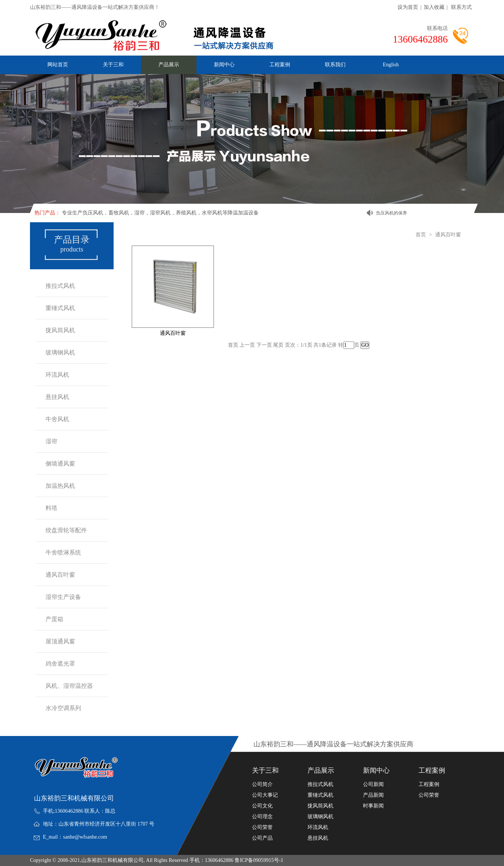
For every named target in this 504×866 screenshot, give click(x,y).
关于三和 (113, 65)
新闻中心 (224, 65)
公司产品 (262, 838)
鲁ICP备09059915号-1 (259, 860)
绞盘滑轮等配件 (66, 530)
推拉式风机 (60, 286)
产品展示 (169, 65)
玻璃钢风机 (60, 352)
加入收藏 (434, 7)
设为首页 (408, 7)
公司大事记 (265, 795)
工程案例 (280, 65)
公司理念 (262, 817)
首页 (421, 235)
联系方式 (461, 7)
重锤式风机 (60, 308)
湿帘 (51, 441)
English (391, 65)
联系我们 (335, 65)
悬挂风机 (57, 397)
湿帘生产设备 (63, 597)
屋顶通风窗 (60, 641)
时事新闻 (373, 806)
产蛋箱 (54, 619)
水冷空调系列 (63, 708)
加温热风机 (60, 486)
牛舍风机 (57, 419)
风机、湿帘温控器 (69, 686)
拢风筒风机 (60, 330)
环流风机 (57, 375)
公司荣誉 (262, 827)
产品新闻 (373, 795)
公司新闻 (373, 785)
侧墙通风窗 (60, 464)
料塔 (51, 508)
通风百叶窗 (60, 575)
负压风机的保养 (392, 213)
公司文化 (262, 806)
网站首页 (58, 65)
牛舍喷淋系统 (63, 552)
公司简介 (262, 785)
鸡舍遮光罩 (60, 664)
